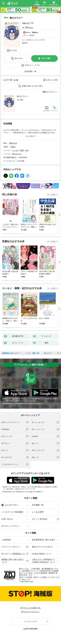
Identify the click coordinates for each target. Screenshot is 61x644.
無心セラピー (22, 96)
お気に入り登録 (52, 80)
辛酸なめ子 (26, 23)
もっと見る (51, 195)
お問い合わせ (7, 519)
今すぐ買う (46, 58)
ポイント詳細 (28, 35)
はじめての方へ (10, 505)
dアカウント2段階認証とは (13, 554)
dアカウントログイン (11, 526)
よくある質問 (38, 512)
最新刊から (54, 92)
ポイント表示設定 (40, 519)
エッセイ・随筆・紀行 (21, 150)
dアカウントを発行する (31, 608)
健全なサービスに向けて (43, 547)
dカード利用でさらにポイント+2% (33, 40)
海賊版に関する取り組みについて (13, 561)
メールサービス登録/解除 (12, 512)
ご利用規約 (6, 540)
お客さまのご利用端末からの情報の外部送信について (44, 561)
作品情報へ (29, 71)
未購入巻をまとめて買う (32, 86)
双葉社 (13, 147)
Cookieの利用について (42, 554)
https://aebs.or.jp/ (27, 582)
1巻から (45, 92)
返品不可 (25, 43)
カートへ (19, 58)
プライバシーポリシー (11, 547)
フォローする (32, 23)
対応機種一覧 (38, 505)
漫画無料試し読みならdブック (12, 353)
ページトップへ (31, 621)
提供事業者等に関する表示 (44, 540)
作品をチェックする (32, 65)
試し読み (14, 50)
